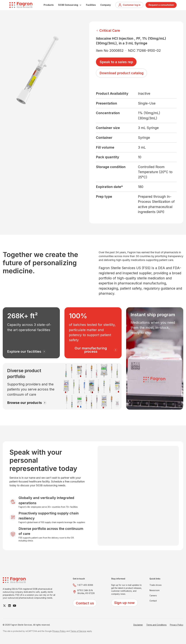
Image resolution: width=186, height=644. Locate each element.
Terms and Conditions (156, 625)
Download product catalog (122, 73)
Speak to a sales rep (116, 62)
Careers (153, 596)
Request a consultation (161, 5)
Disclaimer (138, 625)
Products (49, 5)
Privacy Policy (177, 625)
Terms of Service (78, 631)
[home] (21, 5)
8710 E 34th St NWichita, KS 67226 (86, 592)
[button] (70, 5)
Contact (153, 601)
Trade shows (156, 585)
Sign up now (124, 603)
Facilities (91, 5)
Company (106, 5)
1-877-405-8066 (85, 585)
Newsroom (154, 590)
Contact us (85, 603)
